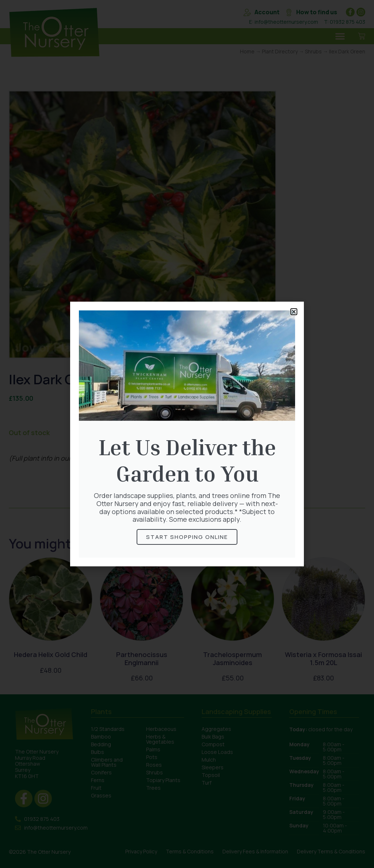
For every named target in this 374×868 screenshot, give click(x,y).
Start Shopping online (187, 537)
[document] (187, 434)
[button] (294, 312)
